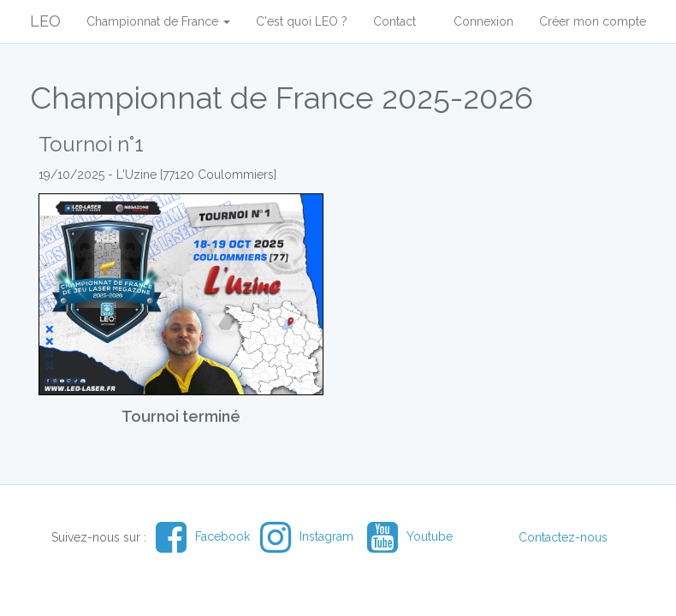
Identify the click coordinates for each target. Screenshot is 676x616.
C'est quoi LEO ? (302, 21)
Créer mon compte (593, 21)
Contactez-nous (563, 537)
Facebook (203, 536)
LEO (45, 21)
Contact (394, 21)
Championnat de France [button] (158, 21)
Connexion (483, 21)
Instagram (307, 536)
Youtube (410, 536)
